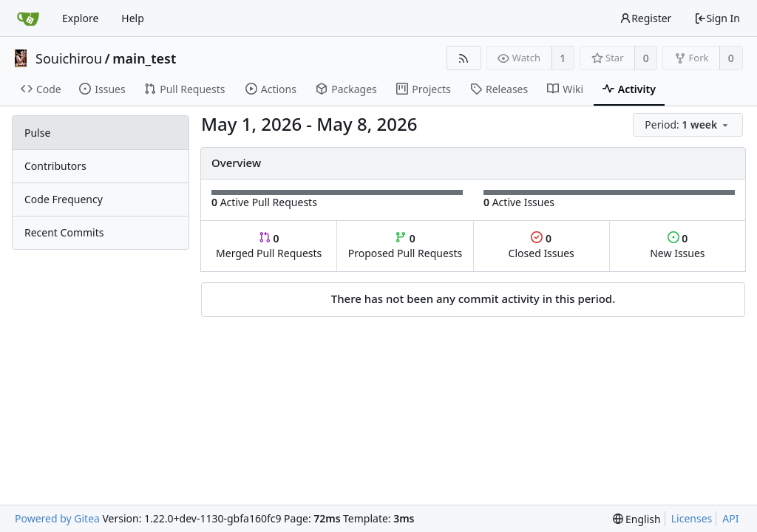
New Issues (677, 246)
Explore (80, 18)
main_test (144, 58)
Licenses (692, 518)
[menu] (689, 125)
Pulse (37, 133)
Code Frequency (64, 199)
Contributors (55, 166)
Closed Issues (542, 246)
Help (133, 18)
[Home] (28, 18)
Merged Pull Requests (269, 246)
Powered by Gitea (57, 518)
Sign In (717, 18)
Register (645, 18)
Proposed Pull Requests (405, 246)
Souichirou (69, 58)
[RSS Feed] (464, 58)
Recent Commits (64, 232)
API (730, 518)
